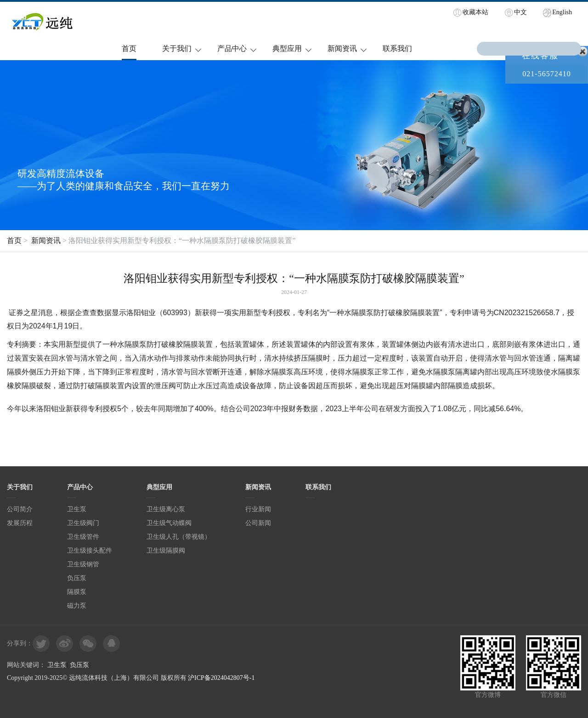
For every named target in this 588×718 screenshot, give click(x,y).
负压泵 (77, 578)
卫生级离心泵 (166, 509)
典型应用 (287, 48)
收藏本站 (475, 12)
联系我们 (397, 48)
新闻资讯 (342, 48)
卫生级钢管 (83, 564)
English (562, 12)
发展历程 (20, 523)
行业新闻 (258, 509)
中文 (520, 12)
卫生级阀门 (83, 523)
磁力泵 (77, 606)
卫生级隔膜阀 (166, 551)
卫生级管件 (83, 537)
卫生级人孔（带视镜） (179, 537)
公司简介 (20, 509)
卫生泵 (77, 509)
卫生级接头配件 (90, 551)
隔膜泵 (77, 592)
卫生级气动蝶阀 (169, 523)
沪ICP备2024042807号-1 (221, 678)
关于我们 (177, 48)
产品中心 (232, 48)
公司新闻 (258, 523)
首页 (129, 48)
